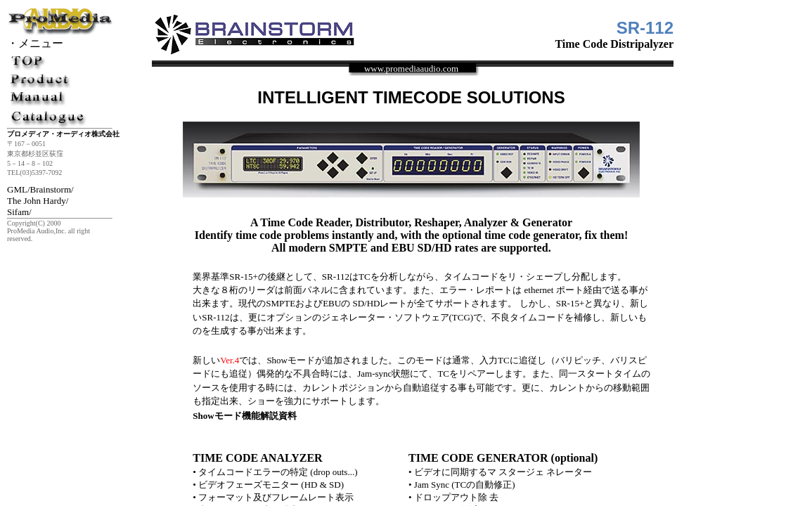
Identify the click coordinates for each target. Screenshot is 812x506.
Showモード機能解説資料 (244, 416)
